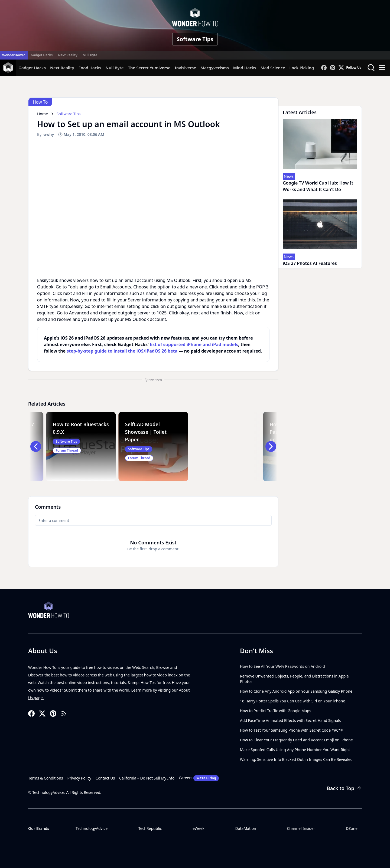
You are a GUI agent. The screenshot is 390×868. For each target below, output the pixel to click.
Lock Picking (302, 68)
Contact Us (105, 778)
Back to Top (344, 788)
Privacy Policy (79, 778)
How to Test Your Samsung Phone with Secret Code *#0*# (291, 730)
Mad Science (273, 68)
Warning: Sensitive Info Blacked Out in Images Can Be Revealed (296, 759)
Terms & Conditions (46, 778)
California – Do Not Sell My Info (147, 778)
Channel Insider (301, 828)
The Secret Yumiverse (149, 68)
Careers (199, 778)
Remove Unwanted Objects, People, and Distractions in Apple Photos (294, 679)
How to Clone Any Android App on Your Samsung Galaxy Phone (296, 691)
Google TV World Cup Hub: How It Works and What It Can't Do (318, 186)
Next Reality (68, 55)
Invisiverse (185, 68)
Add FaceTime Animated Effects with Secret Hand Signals (290, 720)
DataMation (246, 828)
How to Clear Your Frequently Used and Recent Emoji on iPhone (296, 740)
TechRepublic (150, 828)
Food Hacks (90, 68)
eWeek (199, 828)
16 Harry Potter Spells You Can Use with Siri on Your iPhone (292, 701)
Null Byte (90, 55)
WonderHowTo (14, 55)
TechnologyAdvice (92, 828)
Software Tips (195, 39)
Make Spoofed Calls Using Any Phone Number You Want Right (295, 750)
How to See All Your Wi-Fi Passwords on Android (282, 666)
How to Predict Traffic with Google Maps (276, 711)
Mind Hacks (245, 68)
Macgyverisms (215, 68)
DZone (352, 828)
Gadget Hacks (42, 55)
